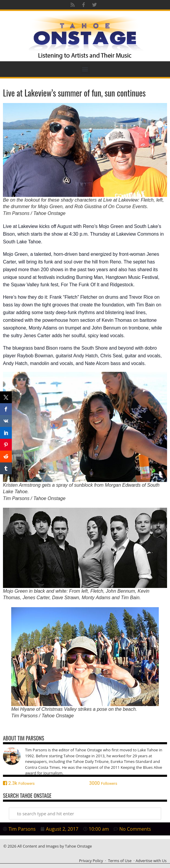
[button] (85, 69)
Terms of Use (120, 861)
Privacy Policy (91, 861)
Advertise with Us (151, 861)
